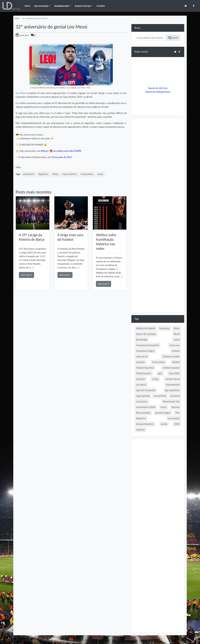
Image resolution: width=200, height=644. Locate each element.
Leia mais (26, 275)
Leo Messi (21, 93)
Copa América (70, 174)
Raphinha (141, 418)
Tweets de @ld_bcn (158, 88)
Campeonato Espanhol (147, 345)
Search (173, 38)
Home (17, 18)
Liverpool (175, 396)
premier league (163, 413)
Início (27, 6)
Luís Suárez (142, 401)
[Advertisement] (71, 335)
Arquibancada (62, 6)
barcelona (164, 328)
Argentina (43, 174)
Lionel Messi (160, 396)
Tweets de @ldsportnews (158, 92)
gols (160, 373)
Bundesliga (142, 340)
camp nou (175, 345)
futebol (176, 362)
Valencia (140, 430)
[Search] (150, 38)
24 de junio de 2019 (62, 157)
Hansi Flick (174, 373)
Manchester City (171, 401)
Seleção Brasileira (145, 424)
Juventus (141, 379)
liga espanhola (172, 390)
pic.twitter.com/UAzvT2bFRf (67, 151)
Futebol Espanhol (145, 368)
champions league (145, 351)
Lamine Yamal (173, 379)
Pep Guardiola (143, 413)
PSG (177, 413)
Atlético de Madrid (146, 328)
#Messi (45, 151)
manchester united (146, 407)
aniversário (29, 174)
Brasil (177, 334)
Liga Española (143, 396)
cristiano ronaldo (171, 356)
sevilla (164, 424)
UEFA (177, 424)
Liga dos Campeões (146, 390)
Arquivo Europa (83, 6)
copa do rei (142, 356)
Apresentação (41, 6)
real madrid (174, 418)
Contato (101, 6)
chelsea (176, 351)
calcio (177, 340)
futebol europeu (171, 368)
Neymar (176, 407)
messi (101, 174)
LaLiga (155, 379)
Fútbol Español (144, 373)
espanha (140, 362)
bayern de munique (146, 334)
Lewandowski (173, 385)
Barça (55, 174)
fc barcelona (87, 174)
